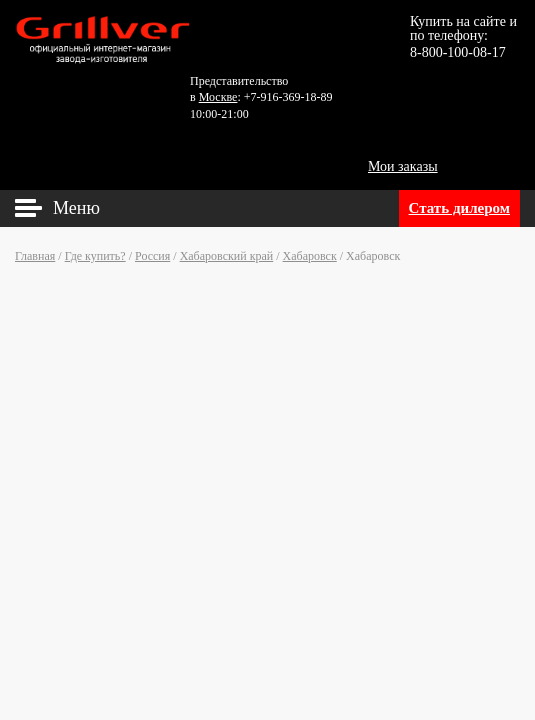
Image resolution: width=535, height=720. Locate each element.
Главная (35, 256)
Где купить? (95, 256)
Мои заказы (403, 166)
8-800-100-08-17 (458, 52)
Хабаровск (310, 256)
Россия (152, 256)
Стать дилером (459, 208)
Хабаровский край (227, 256)
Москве (218, 97)
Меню (76, 208)
